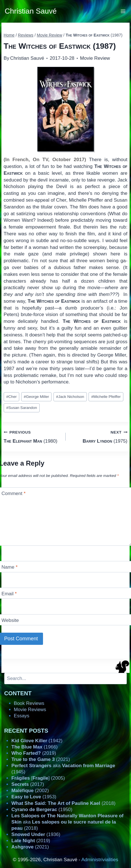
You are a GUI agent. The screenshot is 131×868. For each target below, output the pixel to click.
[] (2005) (38, 778)
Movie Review (95, 58)
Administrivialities (100, 860)
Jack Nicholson (70, 397)
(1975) (99, 436)
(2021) (41, 759)
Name (9, 567)
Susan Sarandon (22, 408)
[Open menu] (123, 11)
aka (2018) (67, 822)
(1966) (34, 747)
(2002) (30, 791)
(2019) (34, 753)
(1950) (42, 810)
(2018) (63, 803)
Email (9, 594)
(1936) (36, 834)
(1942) (37, 741)
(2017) (28, 784)
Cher (11, 397)
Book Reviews (29, 703)
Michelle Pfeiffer (106, 397)
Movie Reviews (30, 710)
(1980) (32, 436)
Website (10, 620)
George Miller (36, 397)
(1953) (34, 797)
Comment (13, 493)
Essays (22, 716)
